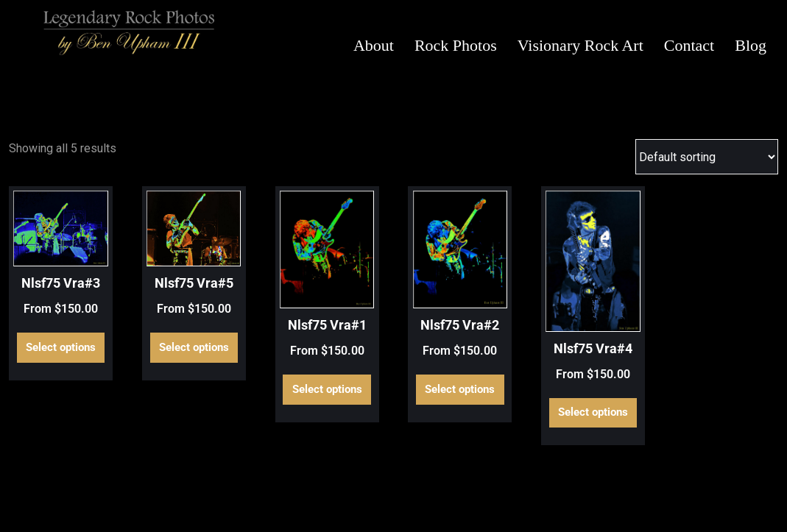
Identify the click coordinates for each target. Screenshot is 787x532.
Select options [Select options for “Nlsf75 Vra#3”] (61, 347)
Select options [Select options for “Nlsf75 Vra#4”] (593, 412)
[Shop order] (707, 157)
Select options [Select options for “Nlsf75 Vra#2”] (460, 389)
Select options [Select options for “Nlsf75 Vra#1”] (327, 389)
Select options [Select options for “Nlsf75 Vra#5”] (194, 347)
